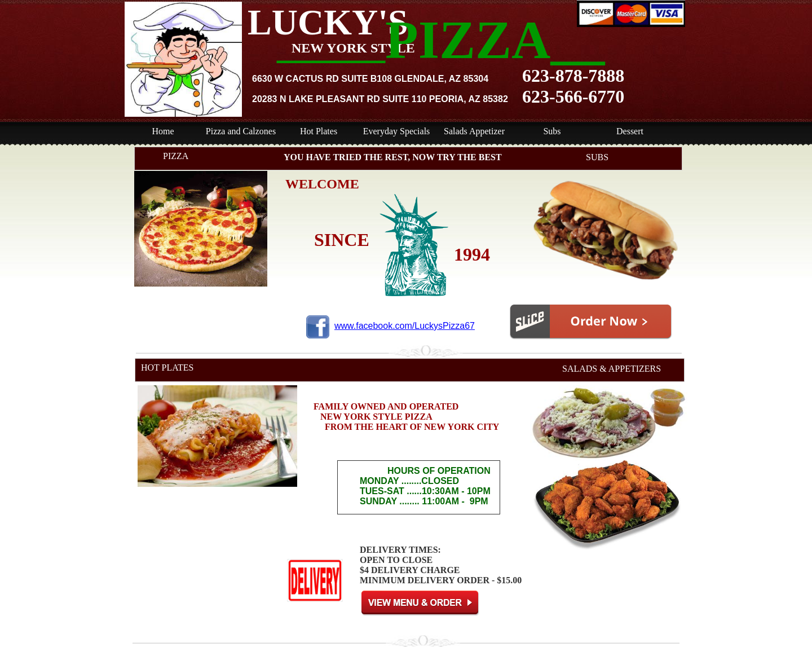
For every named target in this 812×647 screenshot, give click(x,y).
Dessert (630, 131)
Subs (552, 131)
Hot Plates (319, 131)
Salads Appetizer (474, 131)
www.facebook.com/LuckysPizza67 (405, 326)
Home (163, 131)
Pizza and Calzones (241, 131)
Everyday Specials (397, 131)
